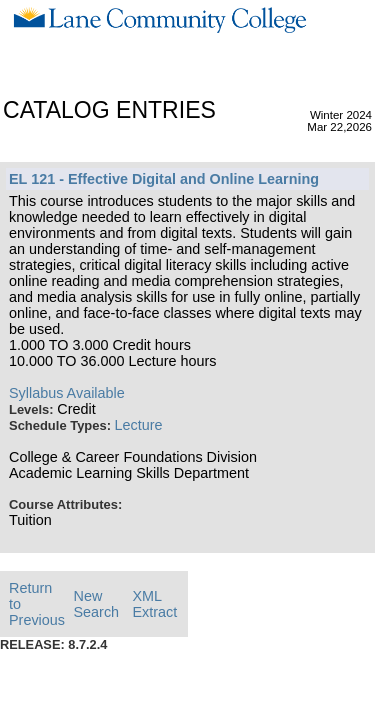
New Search (97, 604)
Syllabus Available (67, 393)
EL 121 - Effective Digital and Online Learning (164, 179)
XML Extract (154, 604)
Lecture (139, 425)
